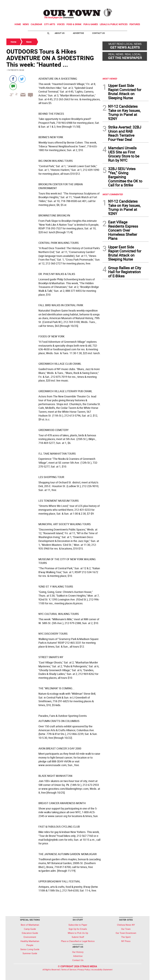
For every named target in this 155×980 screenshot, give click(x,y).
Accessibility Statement (102, 970)
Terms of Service (69, 970)
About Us (60, 33)
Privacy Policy (84, 970)
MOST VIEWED (110, 79)
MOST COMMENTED (113, 194)
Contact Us (99, 33)
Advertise (78, 33)
